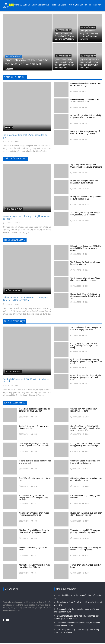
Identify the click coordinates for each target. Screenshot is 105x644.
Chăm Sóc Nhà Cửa (40, 5)
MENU (6, 5)
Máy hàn (9, 128)
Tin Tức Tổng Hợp (92, 5)
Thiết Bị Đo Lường (58, 5)
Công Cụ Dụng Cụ (22, 5)
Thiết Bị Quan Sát (75, 5)
